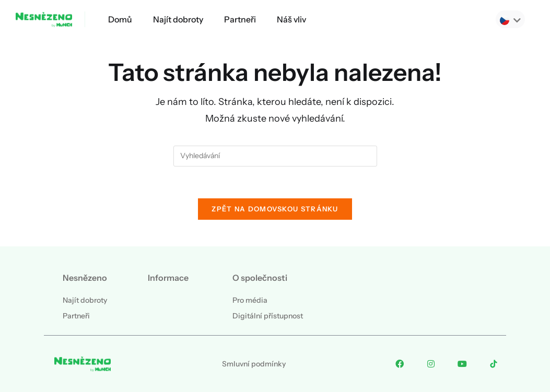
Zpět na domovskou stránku (275, 209)
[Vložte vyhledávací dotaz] (275, 156)
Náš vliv (291, 19)
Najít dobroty (178, 19)
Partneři (240, 19)
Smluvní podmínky (254, 364)
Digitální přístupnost (268, 316)
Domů (120, 19)
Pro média (250, 300)
